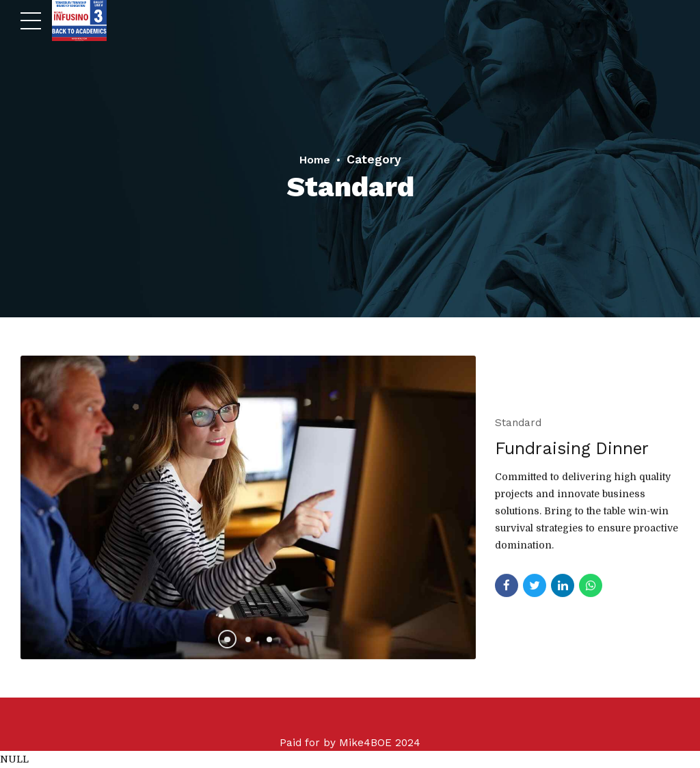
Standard (518, 412)
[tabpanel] (248, 508)
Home (315, 159)
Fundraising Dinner (552, 448)
